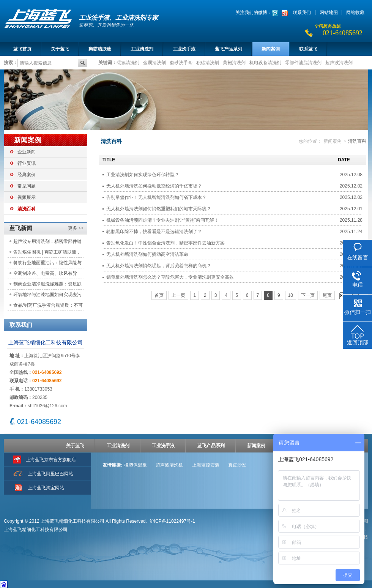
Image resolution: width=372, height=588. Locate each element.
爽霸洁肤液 (100, 49)
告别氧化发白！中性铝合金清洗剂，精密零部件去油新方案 (166, 243)
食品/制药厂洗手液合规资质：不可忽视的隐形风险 (48, 307)
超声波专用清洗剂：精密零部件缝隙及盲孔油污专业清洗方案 (47, 243)
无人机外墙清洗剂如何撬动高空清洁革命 (147, 254)
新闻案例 (271, 49)
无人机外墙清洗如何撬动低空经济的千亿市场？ (154, 186)
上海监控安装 (206, 465)
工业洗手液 (184, 49)
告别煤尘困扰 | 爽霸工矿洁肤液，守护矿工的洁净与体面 (47, 253)
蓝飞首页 (22, 49)
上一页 (178, 295)
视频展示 (27, 197)
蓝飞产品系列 (229, 49)
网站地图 (329, 13)
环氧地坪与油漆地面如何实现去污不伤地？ (47, 296)
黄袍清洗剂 (234, 62)
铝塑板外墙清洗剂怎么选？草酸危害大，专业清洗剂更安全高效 (170, 277)
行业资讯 (27, 163)
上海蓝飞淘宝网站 (46, 488)
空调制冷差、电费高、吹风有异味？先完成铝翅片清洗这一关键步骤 (47, 275)
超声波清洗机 (169, 465)
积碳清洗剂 (208, 62)
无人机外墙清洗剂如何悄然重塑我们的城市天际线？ (159, 209)
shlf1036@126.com (47, 406)
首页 (159, 295)
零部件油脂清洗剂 (303, 62)
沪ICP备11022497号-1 (172, 521)
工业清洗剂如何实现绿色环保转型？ (143, 175)
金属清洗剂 (154, 62)
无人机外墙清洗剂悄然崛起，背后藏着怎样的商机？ (159, 266)
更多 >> (76, 228)
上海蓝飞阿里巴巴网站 (50, 474)
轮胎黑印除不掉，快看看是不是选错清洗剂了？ (154, 232)
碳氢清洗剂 (128, 62)
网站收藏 (355, 13)
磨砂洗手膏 (181, 62)
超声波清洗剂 (339, 62)
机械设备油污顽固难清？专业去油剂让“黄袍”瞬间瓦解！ (162, 220)
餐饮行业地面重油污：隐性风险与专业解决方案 (47, 264)
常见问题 (27, 186)
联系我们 (302, 13)
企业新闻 (27, 152)
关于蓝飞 (60, 49)
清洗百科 (27, 209)
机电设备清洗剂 (265, 62)
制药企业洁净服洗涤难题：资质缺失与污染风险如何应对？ (47, 285)
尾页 (327, 295)
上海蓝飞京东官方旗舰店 (51, 460)
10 (291, 295)
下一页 (308, 295)
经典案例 (27, 175)
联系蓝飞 (308, 49)
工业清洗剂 (142, 49)
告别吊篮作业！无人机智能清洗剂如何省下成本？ (156, 197)
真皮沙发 (237, 465)
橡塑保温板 (136, 465)
